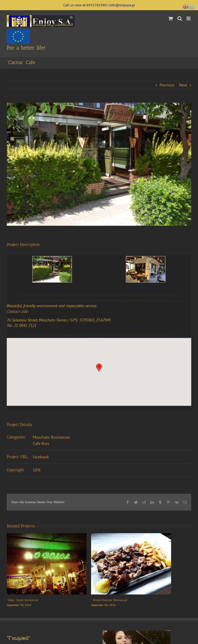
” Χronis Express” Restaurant (109, 600)
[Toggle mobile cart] (171, 18)
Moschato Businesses (52, 437)
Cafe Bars (41, 443)
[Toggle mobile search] (180, 18)
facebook (41, 457)
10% (37, 470)
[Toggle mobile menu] (189, 18)
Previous (167, 85)
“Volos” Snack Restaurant (23, 600)
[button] (99, 368)
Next (183, 85)
